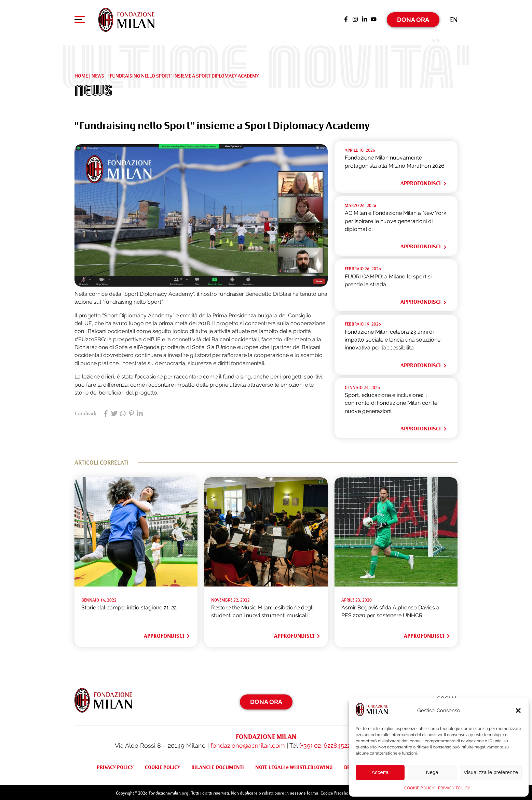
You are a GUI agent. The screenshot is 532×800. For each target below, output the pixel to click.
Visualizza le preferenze (491, 772)
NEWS (98, 74)
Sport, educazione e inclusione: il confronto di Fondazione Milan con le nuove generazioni (391, 402)
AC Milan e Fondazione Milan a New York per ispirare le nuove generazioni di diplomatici (395, 220)
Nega (432, 772)
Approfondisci (424, 182)
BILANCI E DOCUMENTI (218, 766)
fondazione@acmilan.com (248, 744)
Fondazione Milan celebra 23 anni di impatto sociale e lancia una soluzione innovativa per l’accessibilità (393, 338)
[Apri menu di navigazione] (80, 20)
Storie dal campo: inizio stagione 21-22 (129, 606)
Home (81, 74)
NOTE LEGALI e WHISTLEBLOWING (294, 766)
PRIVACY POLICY (454, 788)
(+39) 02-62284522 (325, 744)
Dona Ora (413, 19)
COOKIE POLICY (419, 788)
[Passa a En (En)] (454, 19)
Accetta (380, 772)
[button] (518, 711)
